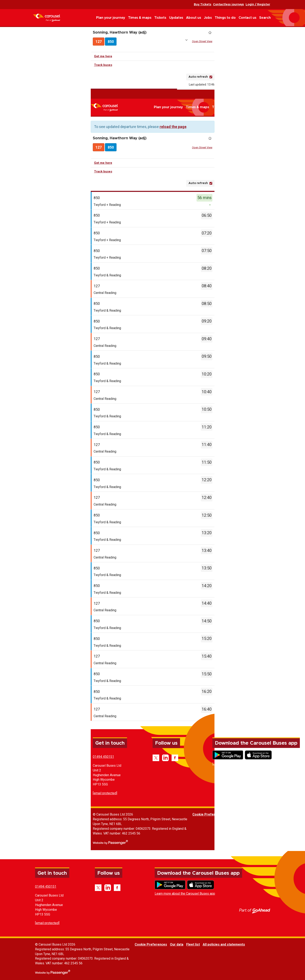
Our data (234, 815)
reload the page (173, 127)
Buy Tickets (203, 5)
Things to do (225, 18)
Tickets (160, 18)
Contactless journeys (228, 5)
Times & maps (140, 18)
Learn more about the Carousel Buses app (243, 765)
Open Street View (202, 42)
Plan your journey (111, 18)
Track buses (103, 66)
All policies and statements (282, 815)
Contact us (247, 18)
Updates (176, 18)
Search (265, 18)
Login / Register (258, 5)
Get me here (103, 57)
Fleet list (251, 815)
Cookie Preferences (209, 815)
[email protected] (105, 794)
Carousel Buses (47, 18)
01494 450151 (103, 758)
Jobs (208, 18)
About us (194, 18)
